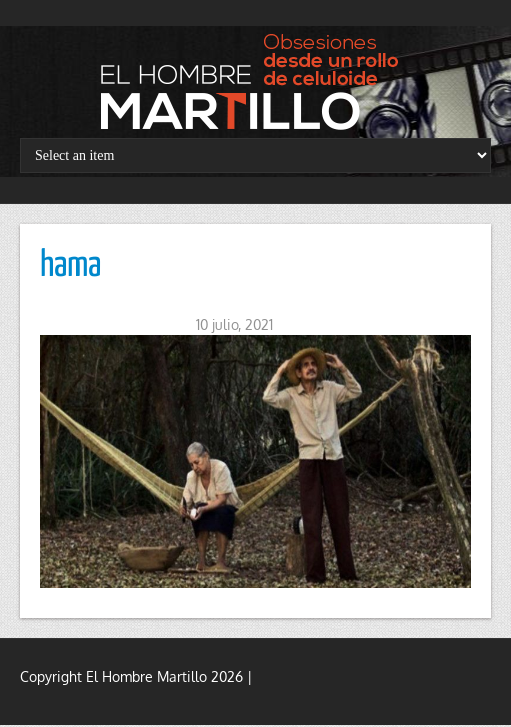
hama (70, 266)
